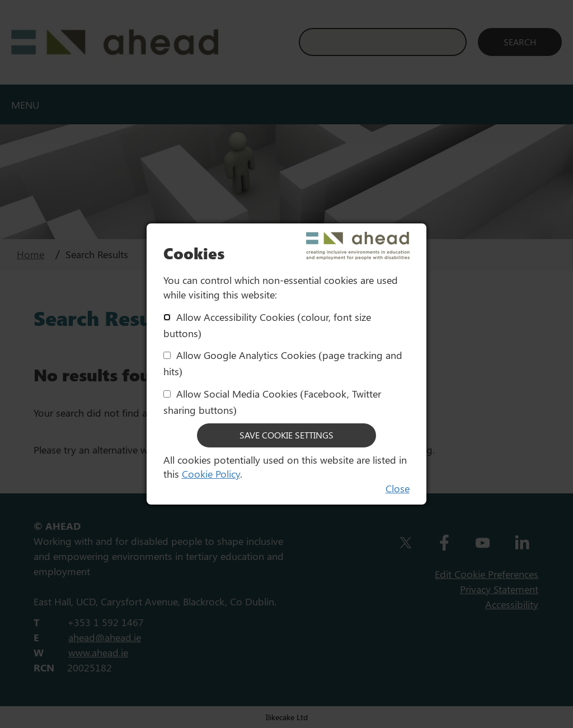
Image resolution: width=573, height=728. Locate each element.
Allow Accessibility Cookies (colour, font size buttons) (267, 325)
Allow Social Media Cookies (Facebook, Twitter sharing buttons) (272, 402)
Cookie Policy (211, 474)
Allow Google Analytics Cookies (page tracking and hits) (283, 363)
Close (398, 488)
